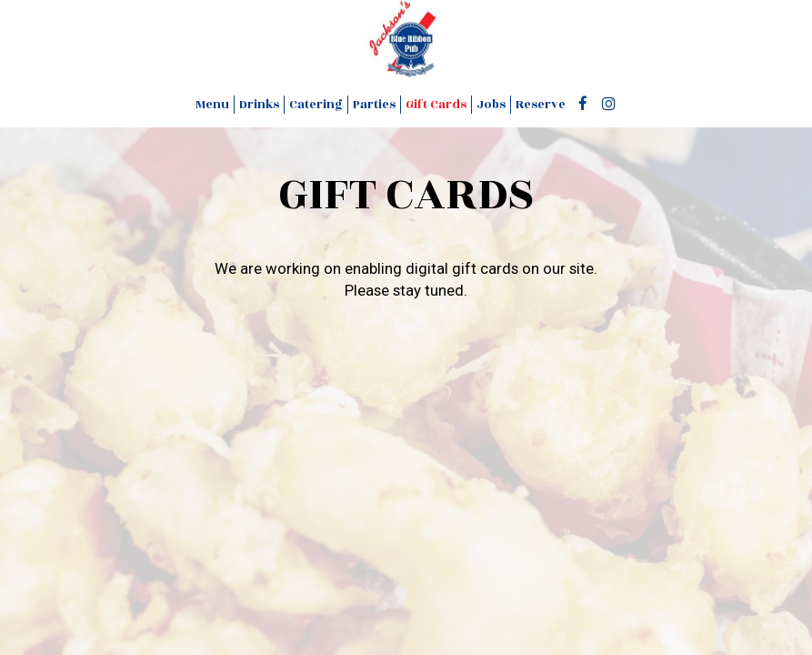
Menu (212, 105)
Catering (316, 105)
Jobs (491, 105)
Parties (374, 105)
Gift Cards (436, 105)
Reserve (541, 105)
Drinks (259, 105)
